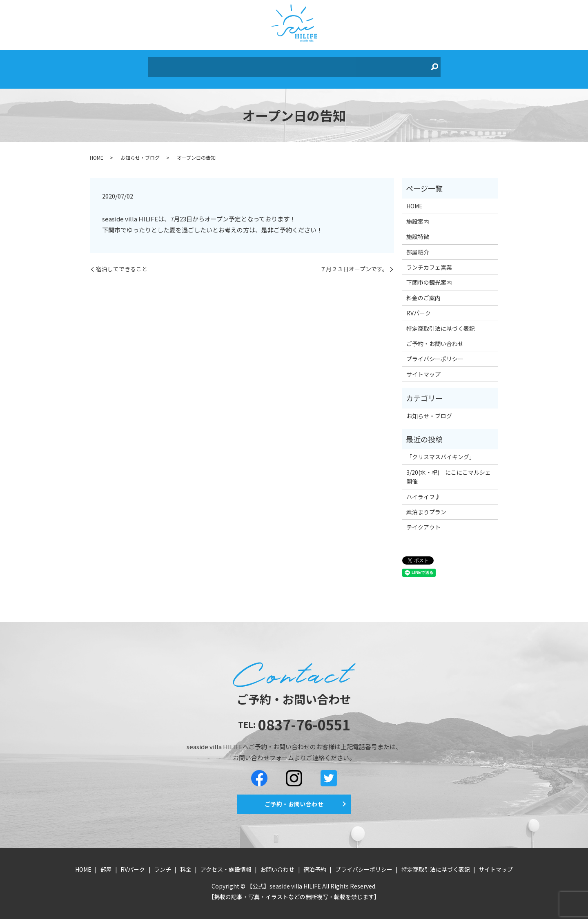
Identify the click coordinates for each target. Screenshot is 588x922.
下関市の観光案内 (429, 277)
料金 (268, 64)
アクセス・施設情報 (310, 64)
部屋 (190, 64)
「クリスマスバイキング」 (441, 451)
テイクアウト (423, 521)
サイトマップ (423, 368)
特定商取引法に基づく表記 (441, 322)
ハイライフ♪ (423, 491)
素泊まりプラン (426, 506)
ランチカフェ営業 (429, 261)
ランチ (245, 64)
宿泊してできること (122, 263)
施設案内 (418, 215)
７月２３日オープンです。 (354, 263)
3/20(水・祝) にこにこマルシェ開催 (449, 471)
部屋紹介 (418, 246)
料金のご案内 (423, 292)
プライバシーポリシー (435, 353)
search (426, 65)
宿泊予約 (404, 64)
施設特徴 (418, 230)
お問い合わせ (365, 64)
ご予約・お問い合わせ (435, 337)
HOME (168, 64)
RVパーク (216, 64)
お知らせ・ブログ (140, 151)
